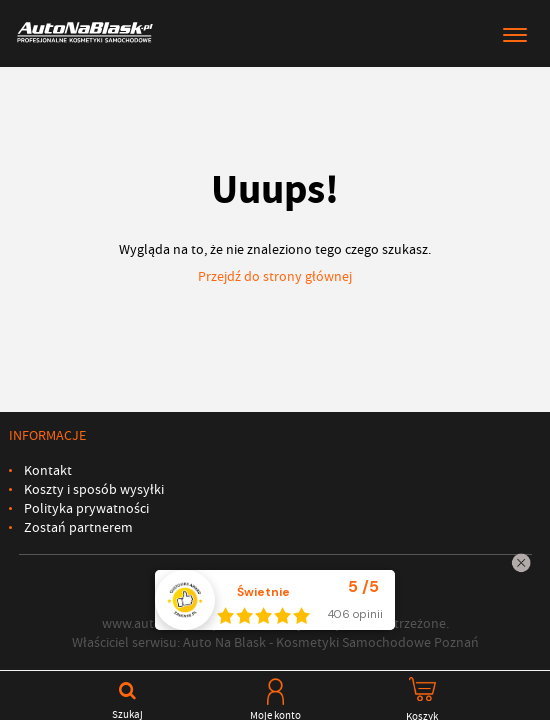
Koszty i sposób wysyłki (94, 489)
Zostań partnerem (78, 527)
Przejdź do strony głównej (275, 276)
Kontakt (48, 470)
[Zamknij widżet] (521, 563)
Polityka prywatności (86, 508)
